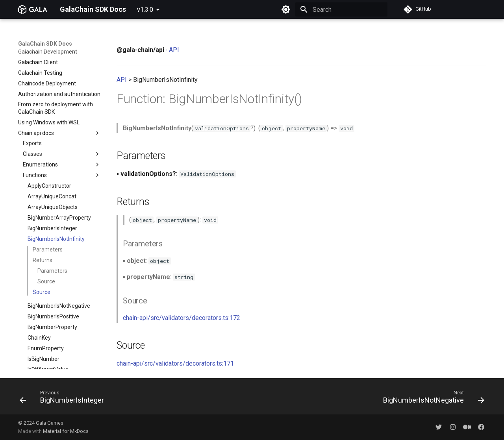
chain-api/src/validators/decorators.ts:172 (182, 318)
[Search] (341, 9)
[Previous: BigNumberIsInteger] (64, 399)
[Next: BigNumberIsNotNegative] (432, 399)
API (174, 50)
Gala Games (50, 423)
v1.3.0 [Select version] (145, 10)
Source (46, 203)
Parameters (48, 171)
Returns (43, 182)
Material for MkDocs (66, 431)
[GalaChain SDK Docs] (33, 9)
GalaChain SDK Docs (45, 44)
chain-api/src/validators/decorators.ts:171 (175, 363)
